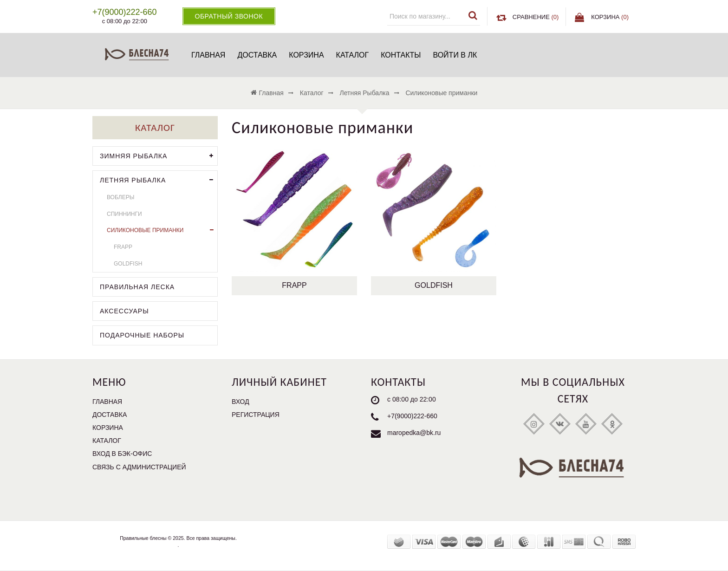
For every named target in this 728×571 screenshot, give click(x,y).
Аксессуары (124, 311)
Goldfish (434, 285)
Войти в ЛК (455, 55)
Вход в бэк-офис (122, 454)
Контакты (401, 55)
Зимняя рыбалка (159, 156)
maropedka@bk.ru (414, 433)
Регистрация (256, 415)
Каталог (353, 55)
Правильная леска (137, 287)
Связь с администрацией (139, 467)
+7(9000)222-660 (412, 416)
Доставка (257, 55)
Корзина (306, 55)
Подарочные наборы (142, 335)
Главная (208, 55)
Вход (240, 402)
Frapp (294, 285)
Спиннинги (124, 214)
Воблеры (120, 197)
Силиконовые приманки (162, 230)
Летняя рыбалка (159, 180)
